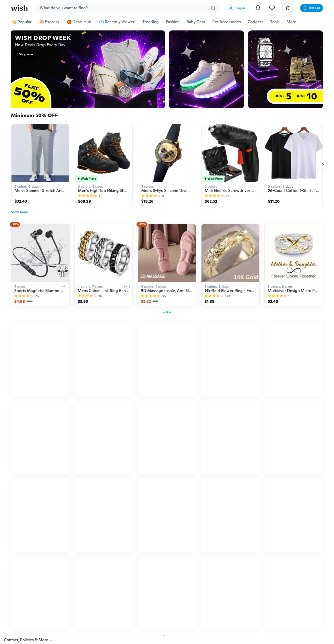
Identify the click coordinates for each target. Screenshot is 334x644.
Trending (151, 22)
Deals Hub (79, 22)
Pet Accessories (226, 22)
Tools (275, 22)
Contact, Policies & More (30, 640)
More (291, 22)
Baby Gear (196, 22)
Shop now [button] (26, 54)
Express (49, 22)
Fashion (173, 22)
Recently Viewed (117, 22)
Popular (22, 22)
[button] (240, 8)
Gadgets (255, 22)
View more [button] (20, 214)
